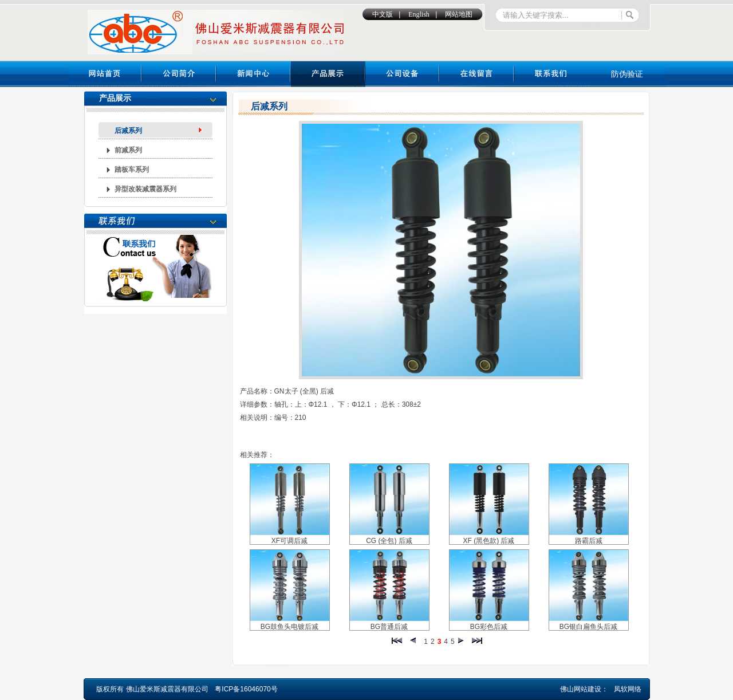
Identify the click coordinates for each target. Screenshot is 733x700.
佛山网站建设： (584, 689)
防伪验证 (627, 74)
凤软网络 (628, 689)
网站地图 (459, 14)
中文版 (383, 14)
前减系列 (128, 150)
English (419, 14)
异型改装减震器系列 (145, 189)
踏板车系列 (132, 170)
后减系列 (128, 131)
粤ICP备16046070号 (246, 689)
